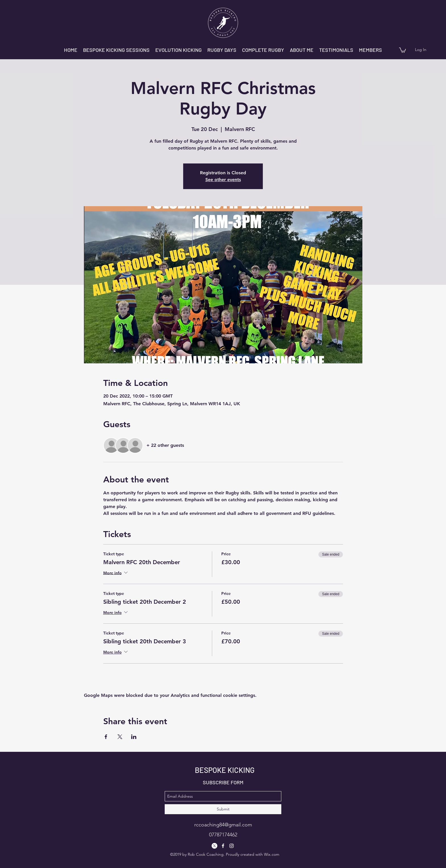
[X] (214, 846)
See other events (223, 180)
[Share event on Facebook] (106, 737)
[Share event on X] (120, 737)
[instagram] (232, 846)
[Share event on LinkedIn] (134, 737)
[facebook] (223, 846)
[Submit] (223, 809)
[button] (402, 50)
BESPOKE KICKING (225, 770)
